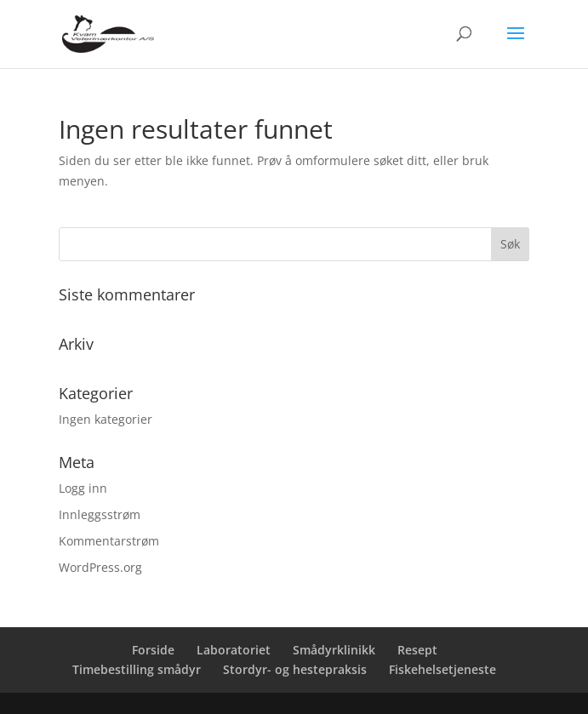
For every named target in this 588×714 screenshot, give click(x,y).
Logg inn (83, 488)
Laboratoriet (234, 650)
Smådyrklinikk (334, 650)
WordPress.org (100, 567)
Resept (417, 650)
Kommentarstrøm (109, 541)
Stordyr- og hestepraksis (295, 669)
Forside (153, 650)
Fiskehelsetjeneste (442, 669)
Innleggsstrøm (100, 514)
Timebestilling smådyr (137, 669)
